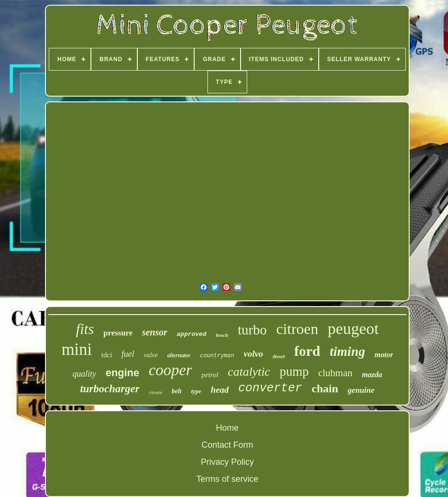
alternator (179, 355)
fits (85, 329)
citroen (297, 329)
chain (325, 389)
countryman (217, 356)
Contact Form (227, 445)
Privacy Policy (227, 462)
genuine (361, 390)
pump (294, 371)
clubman (335, 373)
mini (77, 349)
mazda (372, 375)
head (220, 390)
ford (307, 351)
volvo (253, 354)
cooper (170, 370)
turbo (252, 330)
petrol (210, 375)
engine (122, 373)
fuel (128, 354)
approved (191, 334)
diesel (279, 356)
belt (176, 391)
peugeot (353, 329)
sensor (155, 332)
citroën (155, 393)
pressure (118, 333)
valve (151, 355)
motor (384, 355)
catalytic (249, 372)
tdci (107, 355)
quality (84, 374)
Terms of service (227, 479)
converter (270, 388)
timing (347, 351)
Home (227, 428)
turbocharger (110, 389)
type (196, 391)
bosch (222, 335)
